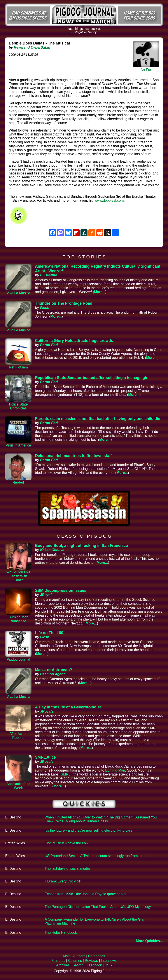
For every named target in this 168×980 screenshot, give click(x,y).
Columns (75, 961)
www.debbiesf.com (109, 200)
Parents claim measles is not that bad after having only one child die (98, 419)
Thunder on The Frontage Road (64, 303)
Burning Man (115, 770)
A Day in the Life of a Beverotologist (68, 707)
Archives (63, 965)
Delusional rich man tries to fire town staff (73, 456)
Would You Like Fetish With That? (18, 576)
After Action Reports (18, 736)
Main (67, 956)
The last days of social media (67, 869)
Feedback (94, 965)
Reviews (91, 961)
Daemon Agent (52, 674)
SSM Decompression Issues (61, 590)
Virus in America (18, 445)
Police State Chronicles (18, 406)
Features (58, 961)
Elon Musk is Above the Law (66, 843)
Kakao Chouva (52, 550)
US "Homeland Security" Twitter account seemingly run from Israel (96, 856)
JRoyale (47, 595)
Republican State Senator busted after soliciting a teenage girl (92, 378)
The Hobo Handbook (61, 933)
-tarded (18, 482)
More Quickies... (149, 941)
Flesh (45, 308)
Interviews (109, 961)
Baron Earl (49, 345)
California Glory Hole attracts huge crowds (74, 341)
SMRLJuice (45, 757)
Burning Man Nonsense (18, 619)
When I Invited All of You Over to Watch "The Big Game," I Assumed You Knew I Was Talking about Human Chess (101, 819)
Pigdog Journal (18, 659)
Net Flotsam (18, 367)
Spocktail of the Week (18, 786)
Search (78, 965)
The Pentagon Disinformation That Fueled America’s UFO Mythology (98, 907)
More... (100, 292)
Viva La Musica (18, 293)
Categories (97, 956)
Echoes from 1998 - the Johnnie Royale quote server (86, 894)
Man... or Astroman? (53, 670)
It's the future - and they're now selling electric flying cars (88, 830)
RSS (108, 965)
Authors (79, 956)
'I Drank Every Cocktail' (63, 881)
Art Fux (146, 70)
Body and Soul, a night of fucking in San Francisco (81, 546)
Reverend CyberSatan (32, 47)
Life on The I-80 (49, 633)
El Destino (49, 275)
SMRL (65, 774)
